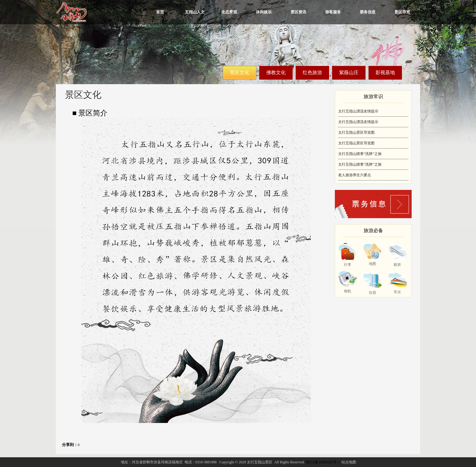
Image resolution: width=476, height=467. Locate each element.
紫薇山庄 (349, 72)
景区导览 (402, 12)
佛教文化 (276, 72)
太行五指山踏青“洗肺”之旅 (360, 154)
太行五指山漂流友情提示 (358, 111)
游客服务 (333, 12)
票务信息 (368, 12)
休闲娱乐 (264, 12)
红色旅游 (312, 72)
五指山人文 (195, 12)
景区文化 (240, 72)
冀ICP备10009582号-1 (323, 462)
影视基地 (385, 72)
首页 (160, 12)
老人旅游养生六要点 (355, 175)
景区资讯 (298, 12)
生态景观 (229, 12)
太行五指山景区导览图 (356, 132)
